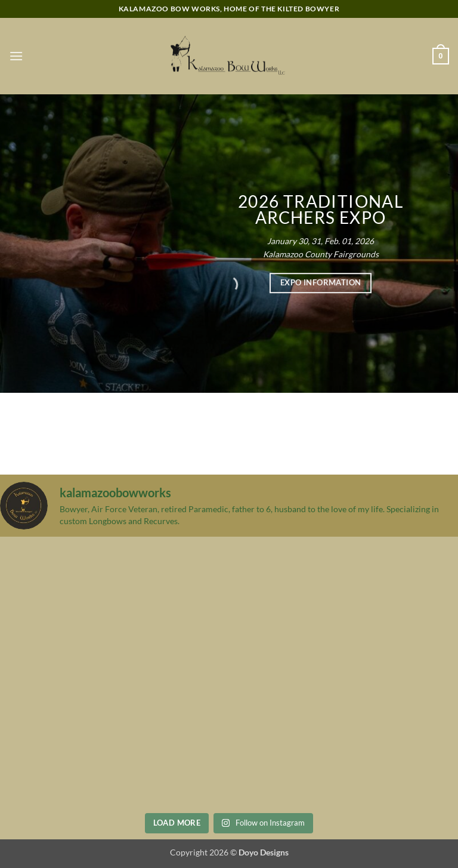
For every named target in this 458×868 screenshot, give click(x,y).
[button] (16, 56)
